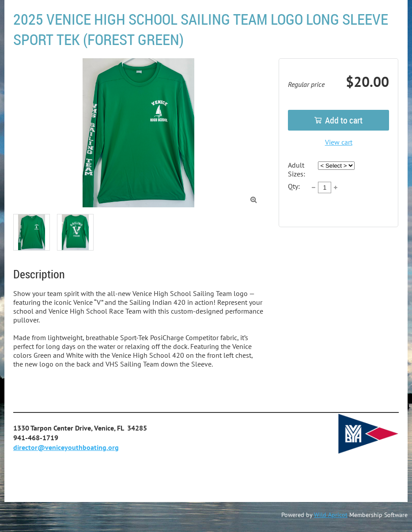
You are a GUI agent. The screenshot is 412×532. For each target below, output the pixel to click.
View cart (339, 142)
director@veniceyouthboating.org (66, 447)
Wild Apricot (331, 515)
